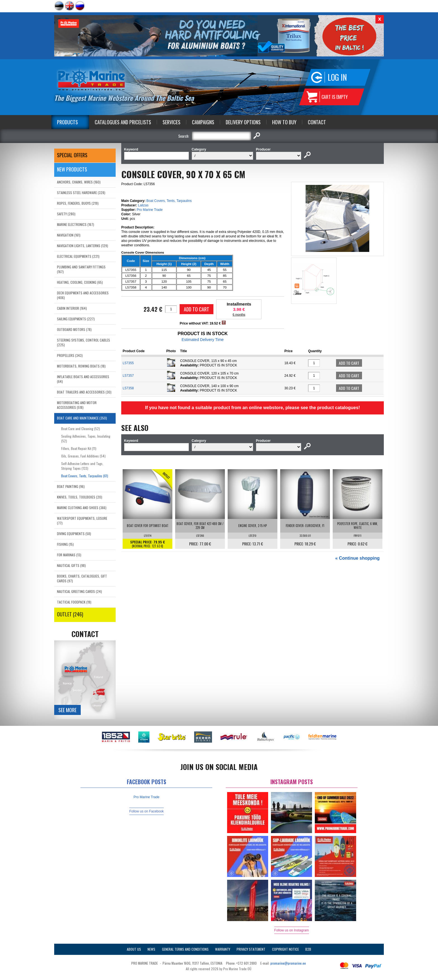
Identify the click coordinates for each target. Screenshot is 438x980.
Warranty (223, 949)
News (151, 949)
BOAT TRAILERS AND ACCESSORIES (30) (84, 392)
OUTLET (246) (70, 614)
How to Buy (284, 122)
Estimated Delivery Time (203, 340)
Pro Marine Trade (150, 210)
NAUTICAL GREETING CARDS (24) (79, 591)
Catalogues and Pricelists (123, 122)
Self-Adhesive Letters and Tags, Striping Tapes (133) (82, 466)
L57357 (128, 376)
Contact (317, 122)
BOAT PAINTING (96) (71, 486)
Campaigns (203, 122)
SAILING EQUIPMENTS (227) (76, 319)
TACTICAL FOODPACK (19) (74, 602)
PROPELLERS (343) (70, 355)
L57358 (128, 388)
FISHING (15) (65, 544)
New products (72, 169)
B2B (308, 949)
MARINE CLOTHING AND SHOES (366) (82, 508)
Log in (337, 77)
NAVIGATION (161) (69, 235)
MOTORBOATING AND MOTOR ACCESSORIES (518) (77, 405)
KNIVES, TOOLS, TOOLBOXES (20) (80, 497)
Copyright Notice (285, 949)
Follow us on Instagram (292, 930)
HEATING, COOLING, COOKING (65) (80, 282)
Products (67, 122)
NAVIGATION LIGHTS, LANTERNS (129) (83, 246)
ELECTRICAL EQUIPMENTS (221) (78, 256)
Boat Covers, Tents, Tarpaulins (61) (85, 476)
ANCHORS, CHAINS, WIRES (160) (79, 182)
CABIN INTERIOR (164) (72, 308)
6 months (239, 314)
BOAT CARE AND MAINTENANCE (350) (82, 418)
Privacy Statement (251, 949)
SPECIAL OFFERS (72, 155)
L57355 (128, 363)
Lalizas (143, 205)
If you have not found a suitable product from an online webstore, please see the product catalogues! (252, 408)
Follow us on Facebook (147, 811)
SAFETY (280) (66, 214)
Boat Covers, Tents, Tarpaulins (169, 201)
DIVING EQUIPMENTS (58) (74, 534)
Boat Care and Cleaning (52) (81, 429)
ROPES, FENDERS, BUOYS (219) (78, 203)
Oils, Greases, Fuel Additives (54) (83, 456)
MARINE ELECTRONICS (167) (76, 224)
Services (172, 122)
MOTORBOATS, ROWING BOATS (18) (81, 366)
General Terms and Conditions (185, 949)
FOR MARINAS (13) (69, 555)
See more (67, 710)
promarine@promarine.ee (288, 963)
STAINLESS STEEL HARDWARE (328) (81, 193)
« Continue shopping (357, 558)
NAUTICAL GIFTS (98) (71, 565)
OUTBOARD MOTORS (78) (74, 329)
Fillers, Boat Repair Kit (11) (79, 448)
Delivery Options (243, 122)
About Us (134, 949)
